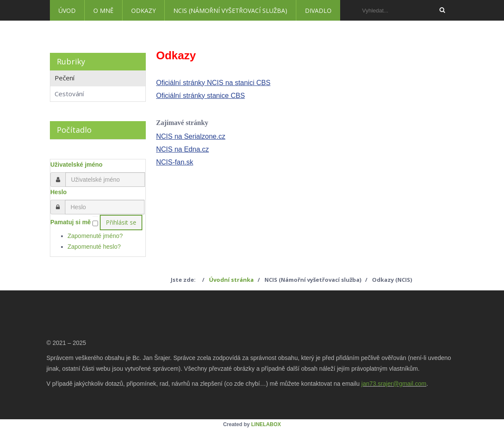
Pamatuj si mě (71, 222)
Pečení (65, 78)
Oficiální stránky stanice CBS (200, 96)
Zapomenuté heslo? (94, 247)
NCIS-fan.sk (175, 162)
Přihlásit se (121, 222)
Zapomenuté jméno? (95, 236)
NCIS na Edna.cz (183, 149)
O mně (103, 11)
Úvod (67, 11)
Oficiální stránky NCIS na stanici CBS (213, 83)
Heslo (58, 192)
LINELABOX (266, 424)
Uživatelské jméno (76, 165)
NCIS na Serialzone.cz (191, 136)
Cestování (69, 94)
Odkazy (143, 11)
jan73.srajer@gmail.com (394, 384)
